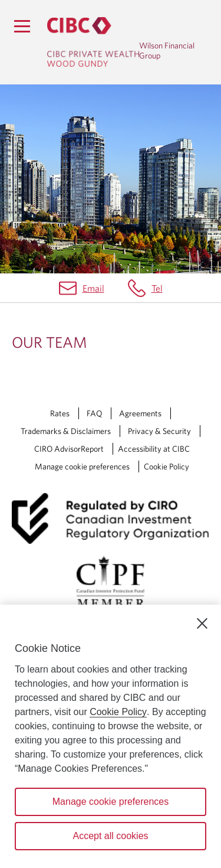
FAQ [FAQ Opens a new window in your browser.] (94, 413)
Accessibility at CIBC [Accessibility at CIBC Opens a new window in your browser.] (154, 449)
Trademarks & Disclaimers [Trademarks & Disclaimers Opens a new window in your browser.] (66, 431)
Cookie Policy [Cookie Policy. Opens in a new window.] (118, 712)
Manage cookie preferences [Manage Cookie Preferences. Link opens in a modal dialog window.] (82, 466)
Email (93, 288)
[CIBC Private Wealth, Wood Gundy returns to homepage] (93, 42)
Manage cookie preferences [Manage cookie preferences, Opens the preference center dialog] (111, 802)
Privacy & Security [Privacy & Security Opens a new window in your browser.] (159, 431)
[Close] (202, 624)
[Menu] (22, 26)
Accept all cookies (110, 836)
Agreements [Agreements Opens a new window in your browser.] (140, 413)
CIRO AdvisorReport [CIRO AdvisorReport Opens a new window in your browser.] (69, 449)
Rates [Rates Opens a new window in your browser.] (60, 413)
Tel (157, 288)
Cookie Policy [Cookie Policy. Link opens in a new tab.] (166, 466)
